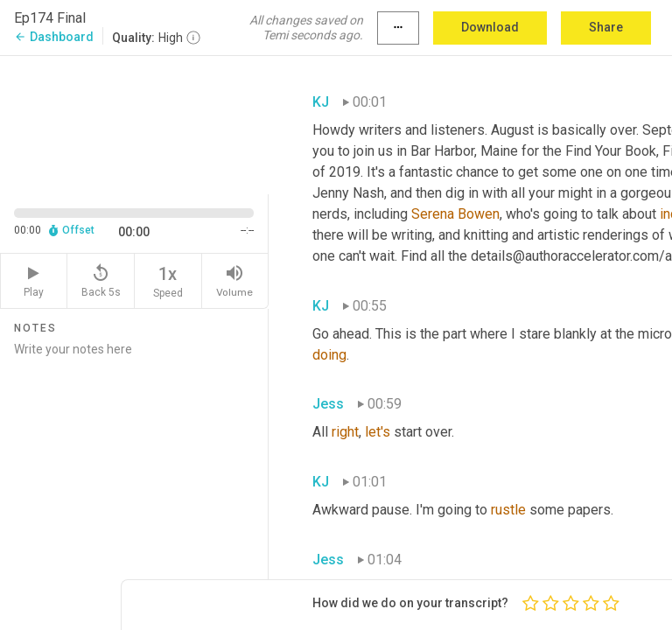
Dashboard (54, 37)
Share (606, 27)
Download (490, 27)
